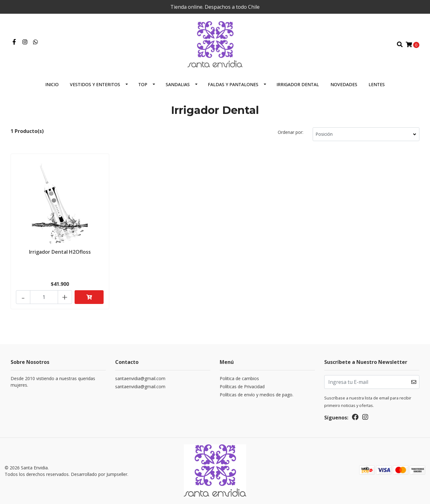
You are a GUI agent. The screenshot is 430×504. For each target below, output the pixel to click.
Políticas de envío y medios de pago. (257, 395)
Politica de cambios (239, 378)
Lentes (377, 84)
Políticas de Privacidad (242, 387)
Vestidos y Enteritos (95, 84)
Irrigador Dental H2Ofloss (60, 252)
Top (143, 84)
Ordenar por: (291, 132)
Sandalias (178, 84)
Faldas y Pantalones (233, 84)
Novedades (344, 84)
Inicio (52, 84)
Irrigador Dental (298, 84)
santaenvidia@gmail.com (140, 378)
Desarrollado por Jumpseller (99, 474)
